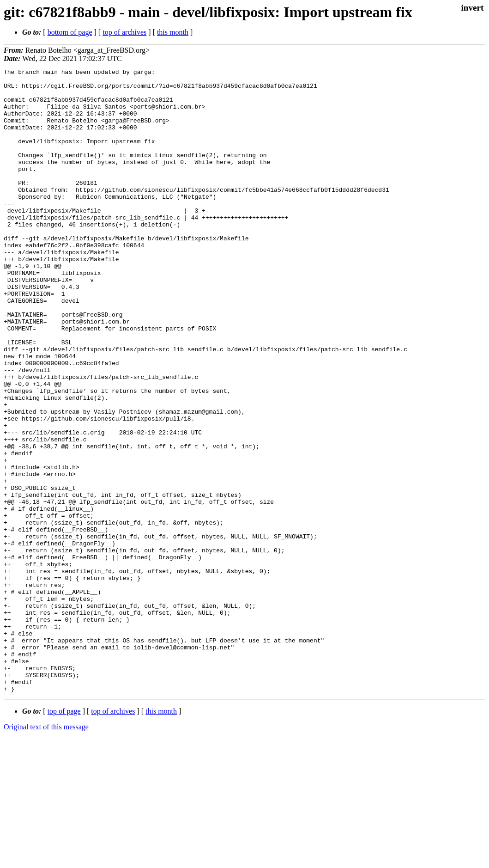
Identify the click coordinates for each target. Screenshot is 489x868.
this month (173, 32)
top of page (64, 836)
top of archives (124, 32)
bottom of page (70, 32)
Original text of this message (46, 852)
